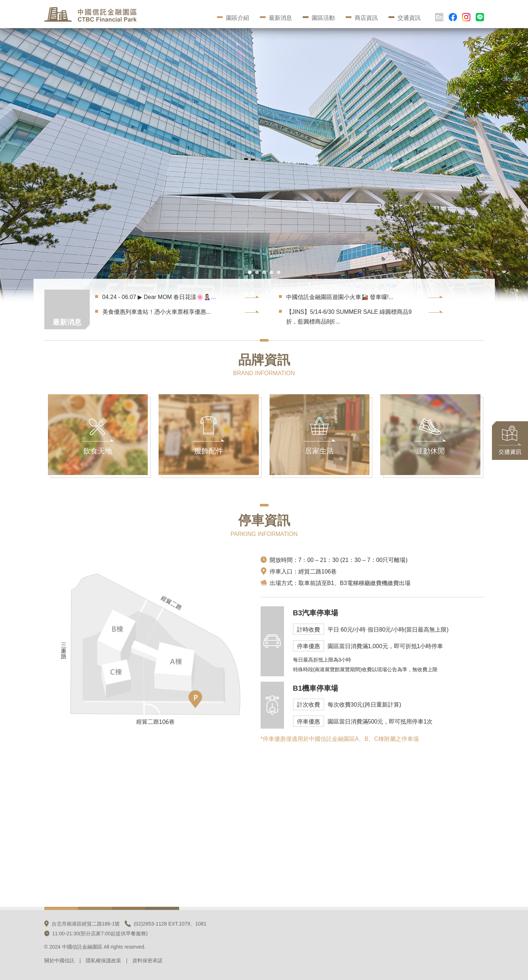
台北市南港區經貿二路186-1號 (82, 924)
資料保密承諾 (147, 961)
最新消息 (276, 18)
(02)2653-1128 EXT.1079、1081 (166, 924)
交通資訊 (405, 18)
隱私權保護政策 (103, 961)
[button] (250, 272)
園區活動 (319, 18)
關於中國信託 (59, 961)
